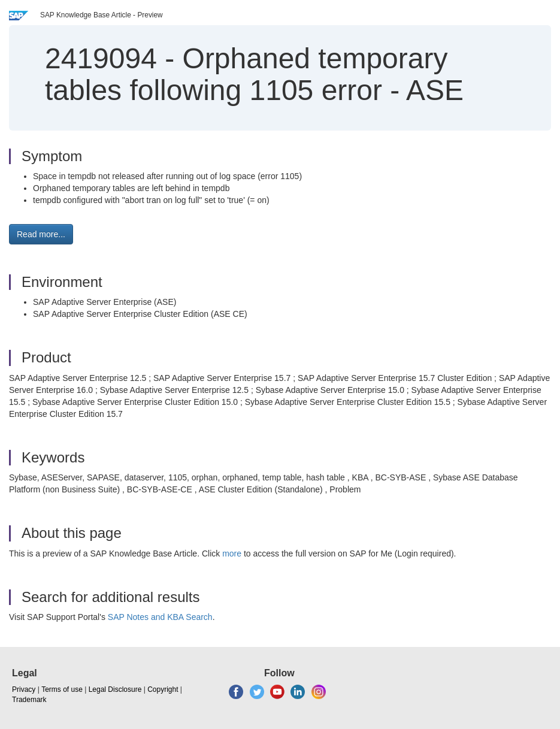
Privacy (24, 689)
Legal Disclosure (115, 689)
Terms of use (62, 689)
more (232, 553)
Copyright (163, 689)
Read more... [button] (41, 234)
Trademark (29, 700)
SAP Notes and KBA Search (160, 617)
